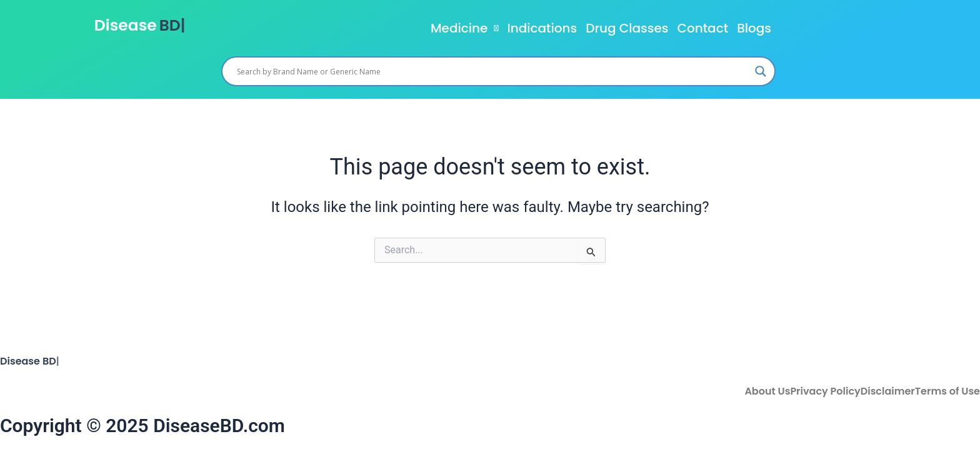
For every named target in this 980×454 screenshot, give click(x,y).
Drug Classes (627, 28)
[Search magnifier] (761, 71)
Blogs (754, 28)
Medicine (464, 28)
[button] (464, 28)
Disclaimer (888, 391)
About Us (767, 391)
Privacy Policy (825, 391)
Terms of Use (947, 391)
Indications (542, 28)
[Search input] (493, 71)
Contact (702, 28)
